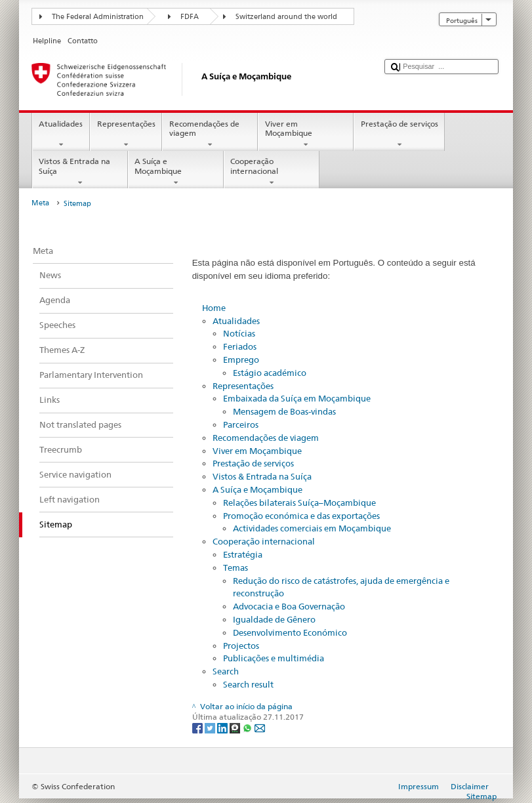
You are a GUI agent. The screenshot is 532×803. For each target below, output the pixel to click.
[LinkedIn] (223, 728)
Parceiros (241, 424)
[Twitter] (211, 728)
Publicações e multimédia (274, 658)
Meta (40, 203)
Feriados (240, 346)
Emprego (241, 360)
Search (226, 671)
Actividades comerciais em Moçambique (312, 528)
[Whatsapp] (248, 728)
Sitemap (481, 796)
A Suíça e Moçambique (176, 172)
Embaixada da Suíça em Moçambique (297, 398)
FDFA (190, 17)
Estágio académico (270, 373)
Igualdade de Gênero (274, 619)
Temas (235, 567)
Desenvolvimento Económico (290, 632)
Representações (126, 134)
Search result (248, 684)
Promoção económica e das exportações (301, 516)
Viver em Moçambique (306, 134)
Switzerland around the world (286, 17)
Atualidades (61, 134)
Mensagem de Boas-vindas (284, 411)
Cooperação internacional (272, 172)
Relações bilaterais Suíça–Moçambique (299, 503)
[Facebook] (198, 728)
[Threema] (236, 728)
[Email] (260, 728)
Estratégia (243, 554)
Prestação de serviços (399, 134)
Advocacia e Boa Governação (289, 606)
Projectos (241, 646)
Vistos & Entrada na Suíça (80, 172)
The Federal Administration (98, 17)
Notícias (239, 333)
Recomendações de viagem (210, 134)
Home (214, 308)
